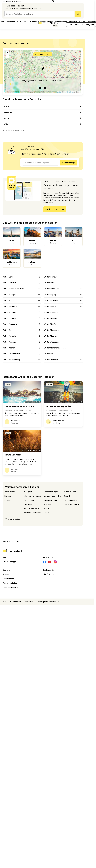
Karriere (6, 574)
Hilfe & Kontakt (49, 574)
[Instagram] (55, 562)
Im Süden (43, 124)
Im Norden (43, 106)
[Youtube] (50, 562)
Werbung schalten (10, 583)
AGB (4, 602)
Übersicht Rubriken (11, 588)
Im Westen (43, 112)
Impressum (29, 602)
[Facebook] (44, 562)
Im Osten (43, 118)
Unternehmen (8, 579)
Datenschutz (15, 602)
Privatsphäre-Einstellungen (48, 602)
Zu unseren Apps (9, 561)
